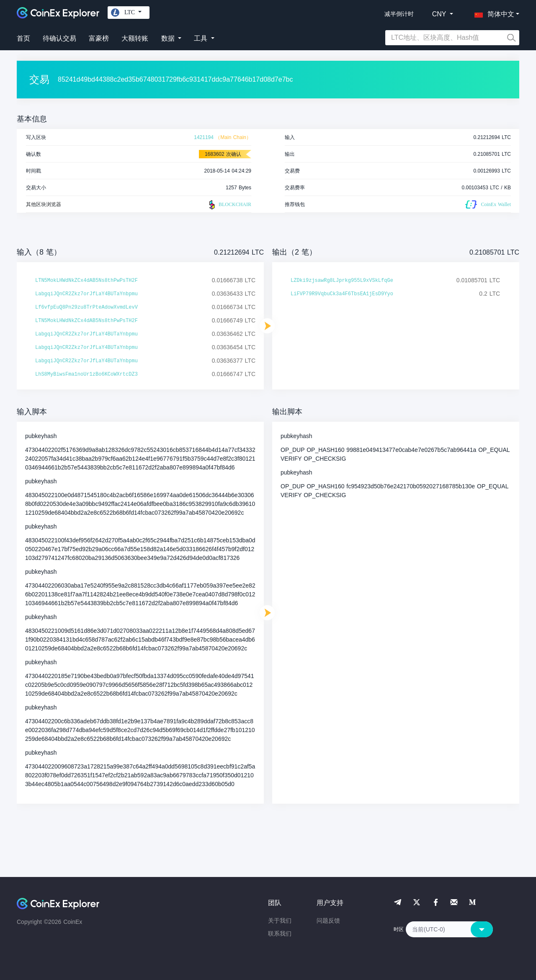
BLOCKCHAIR (229, 205)
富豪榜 (99, 38)
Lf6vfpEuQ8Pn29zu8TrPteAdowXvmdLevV (86, 307)
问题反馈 (328, 921)
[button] (492, 13)
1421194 (204, 137)
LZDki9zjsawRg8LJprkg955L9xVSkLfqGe (342, 281)
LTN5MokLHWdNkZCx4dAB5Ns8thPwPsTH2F (86, 281)
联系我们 (280, 934)
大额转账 (135, 38)
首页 (23, 38)
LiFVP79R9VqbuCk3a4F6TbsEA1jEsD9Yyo (342, 294)
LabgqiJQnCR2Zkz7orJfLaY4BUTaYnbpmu (86, 294)
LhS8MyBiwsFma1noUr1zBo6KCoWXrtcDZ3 (86, 374)
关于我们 (280, 921)
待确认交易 (59, 38)
